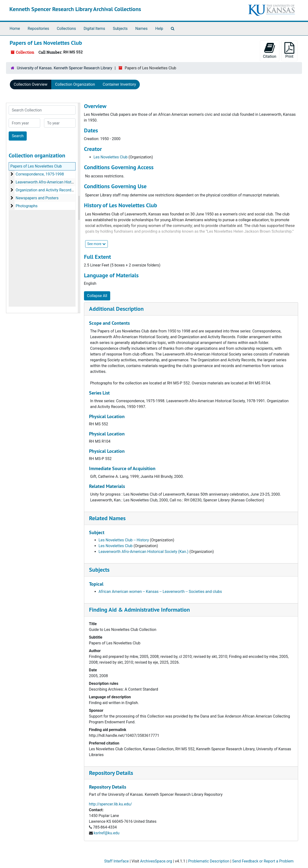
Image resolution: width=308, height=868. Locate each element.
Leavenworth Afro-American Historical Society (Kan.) (144, 552)
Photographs (27, 206)
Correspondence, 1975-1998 (40, 174)
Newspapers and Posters (37, 198)
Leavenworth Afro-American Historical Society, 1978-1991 (65, 182)
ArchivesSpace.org (156, 861)
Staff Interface (116, 861)
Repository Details (111, 773)
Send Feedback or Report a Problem (263, 861)
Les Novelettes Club (111, 157)
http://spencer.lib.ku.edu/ (111, 804)
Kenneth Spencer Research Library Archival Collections (75, 9)
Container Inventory (119, 84)
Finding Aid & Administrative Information (139, 610)
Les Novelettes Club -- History (124, 540)
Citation (270, 50)
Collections (66, 29)
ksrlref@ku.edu (106, 833)
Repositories (38, 29)
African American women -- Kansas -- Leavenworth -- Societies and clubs (160, 592)
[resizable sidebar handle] (79, 208)
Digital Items (94, 29)
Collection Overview (31, 84)
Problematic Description (209, 861)
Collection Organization (75, 84)
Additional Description (116, 309)
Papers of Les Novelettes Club (36, 166)
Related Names (107, 518)
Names (141, 29)
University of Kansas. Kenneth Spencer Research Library (64, 68)
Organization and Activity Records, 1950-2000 (55, 190)
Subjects (120, 29)
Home (15, 29)
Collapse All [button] (97, 296)
